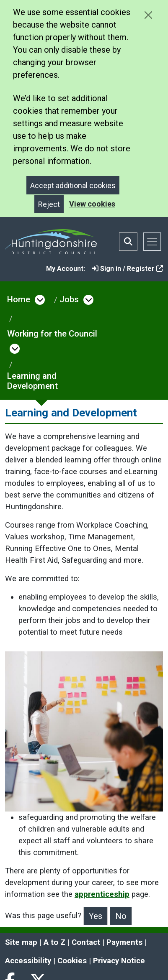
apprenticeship (102, 894)
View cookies (92, 204)
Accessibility (28, 961)
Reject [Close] (49, 204)
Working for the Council (52, 334)
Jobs (69, 299)
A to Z (54, 942)
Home (19, 299)
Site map (21, 942)
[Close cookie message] (148, 15)
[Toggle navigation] (152, 242)
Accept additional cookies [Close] (73, 185)
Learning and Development (32, 381)
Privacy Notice (119, 961)
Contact (86, 942)
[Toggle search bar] (128, 242)
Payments (124, 942)
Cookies (72, 961)
